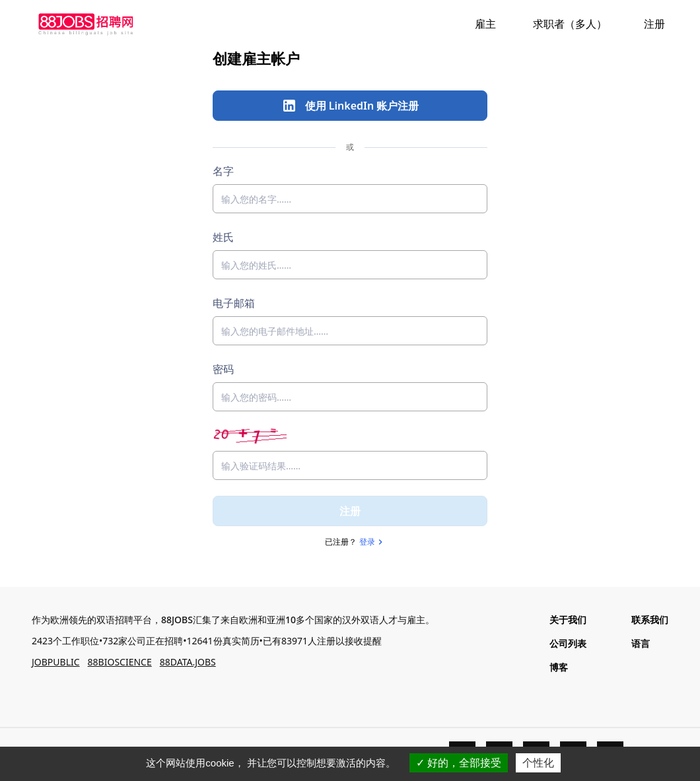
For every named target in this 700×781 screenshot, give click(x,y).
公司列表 (568, 643)
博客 (559, 667)
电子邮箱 (234, 303)
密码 (223, 369)
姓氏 (223, 237)
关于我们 (568, 620)
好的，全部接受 (459, 763)
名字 (223, 171)
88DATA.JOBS (188, 662)
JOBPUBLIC (56, 662)
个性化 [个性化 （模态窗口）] (538, 763)
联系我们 (650, 620)
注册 (350, 511)
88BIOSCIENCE (120, 662)
